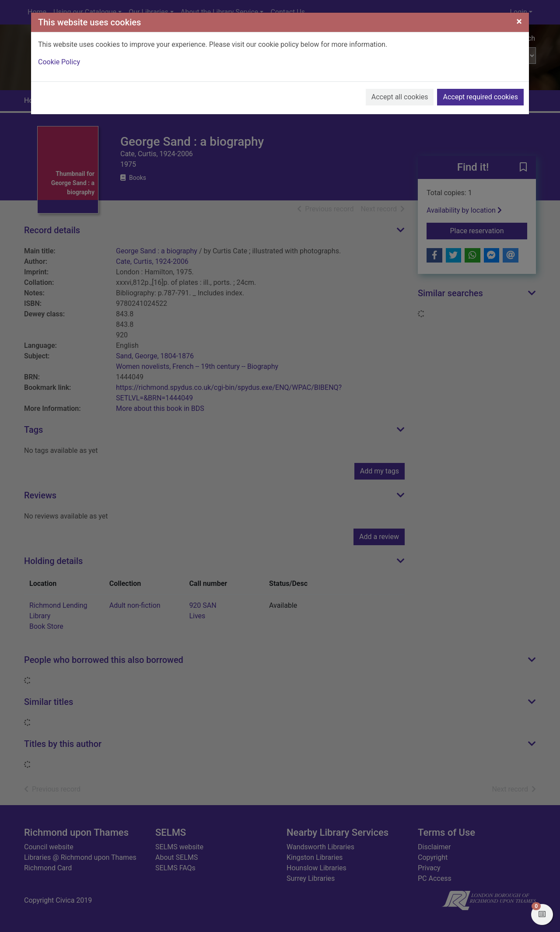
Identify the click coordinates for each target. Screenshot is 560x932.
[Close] (519, 21)
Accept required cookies (480, 97)
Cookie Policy (59, 62)
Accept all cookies (400, 97)
